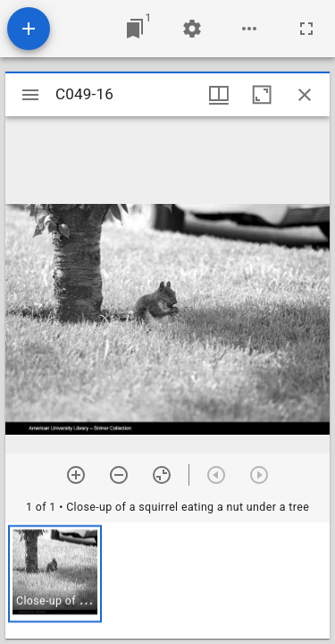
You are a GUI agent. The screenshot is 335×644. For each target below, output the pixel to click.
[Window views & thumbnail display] (219, 95)
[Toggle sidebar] (30, 95)
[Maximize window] (262, 95)
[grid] (167, 580)
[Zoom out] (119, 475)
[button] (55, 574)
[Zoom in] (76, 475)
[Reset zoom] (162, 475)
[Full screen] (306, 29)
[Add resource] (29, 29)
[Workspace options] (249, 29)
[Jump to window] (135, 29)
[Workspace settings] (192, 29)
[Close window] (305, 95)
